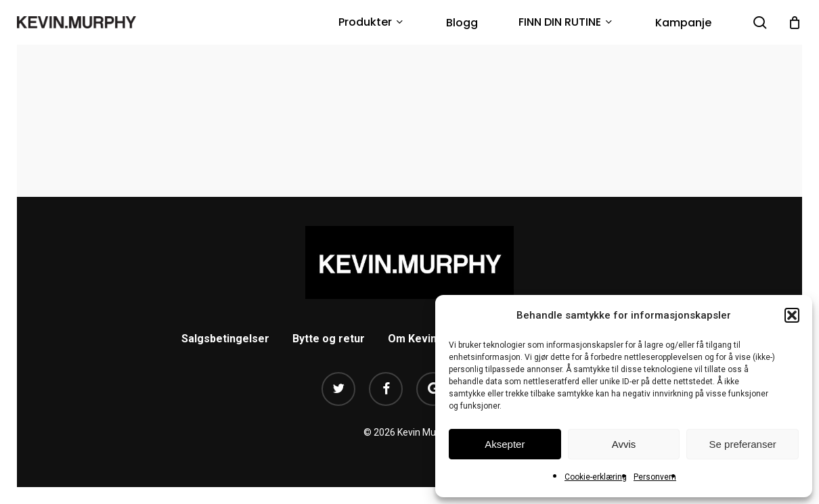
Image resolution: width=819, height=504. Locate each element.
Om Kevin (412, 339)
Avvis (624, 444)
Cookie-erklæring (596, 477)
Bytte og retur (329, 339)
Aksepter (505, 444)
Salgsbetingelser (225, 339)
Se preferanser (743, 444)
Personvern (655, 477)
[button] (792, 315)
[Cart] (795, 22)
